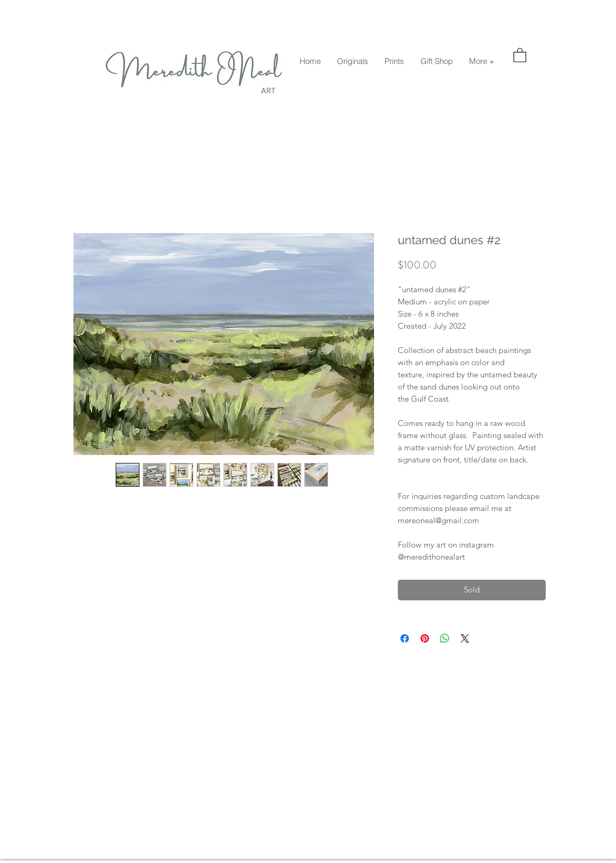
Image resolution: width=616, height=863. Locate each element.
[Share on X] (465, 638)
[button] (352, 61)
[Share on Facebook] (405, 638)
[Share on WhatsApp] (445, 638)
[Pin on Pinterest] (425, 638)
